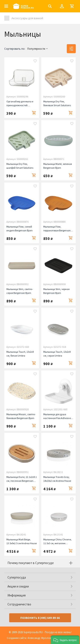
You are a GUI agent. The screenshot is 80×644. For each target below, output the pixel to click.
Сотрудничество (19, 604)
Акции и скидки (18, 586)
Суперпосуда (17, 577)
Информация (17, 595)
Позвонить (40, 618)
